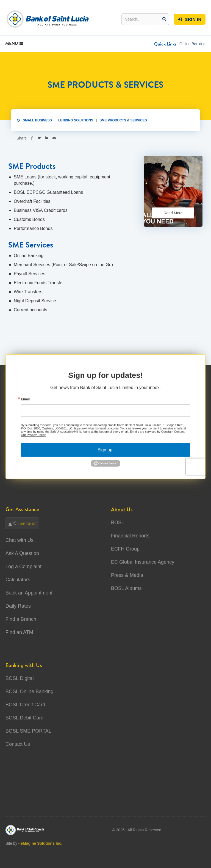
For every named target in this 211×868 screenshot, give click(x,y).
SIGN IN (190, 19)
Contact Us (18, 758)
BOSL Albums (126, 592)
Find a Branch (21, 619)
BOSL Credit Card (25, 718)
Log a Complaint (23, 567)
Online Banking (192, 44)
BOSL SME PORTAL (28, 744)
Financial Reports (130, 539)
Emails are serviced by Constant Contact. (158, 435)
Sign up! (106, 453)
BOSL (118, 526)
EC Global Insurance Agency (143, 566)
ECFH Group (125, 553)
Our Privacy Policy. (34, 439)
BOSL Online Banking (29, 705)
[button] (165, 44)
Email (25, 403)
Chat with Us (20, 540)
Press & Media (127, 579)
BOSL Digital (20, 692)
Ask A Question (22, 553)
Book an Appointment (29, 593)
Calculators (18, 580)
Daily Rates (18, 606)
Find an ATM (19, 632)
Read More (173, 213)
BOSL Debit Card (24, 731)
